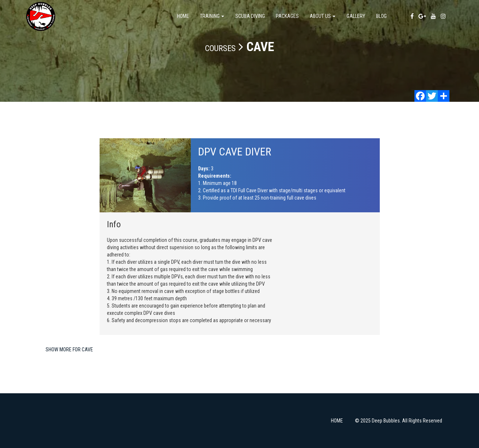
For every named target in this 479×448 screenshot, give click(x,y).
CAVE (260, 47)
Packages (287, 16)
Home (183, 16)
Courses (220, 48)
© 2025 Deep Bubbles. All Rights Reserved (399, 421)
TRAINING (212, 16)
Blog (381, 16)
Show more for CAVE (69, 349)
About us (323, 16)
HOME (337, 421)
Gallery (356, 16)
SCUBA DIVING (250, 16)
